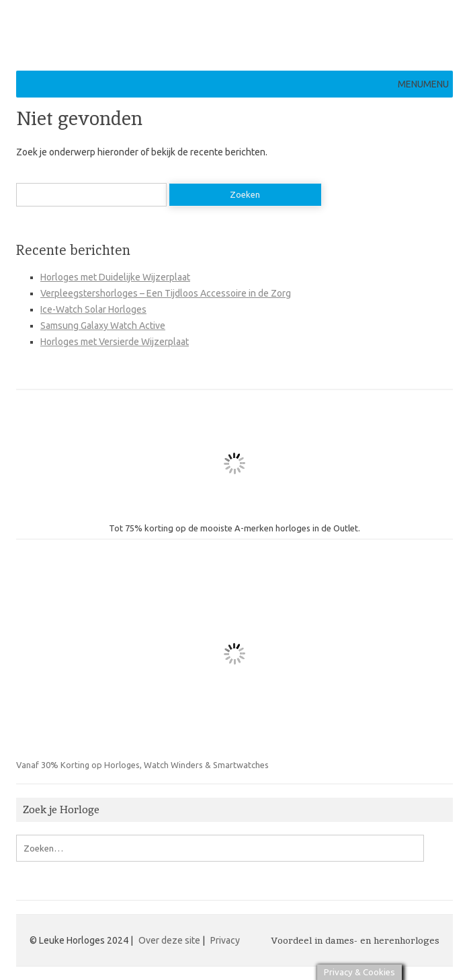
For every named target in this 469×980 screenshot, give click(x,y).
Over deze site (169, 940)
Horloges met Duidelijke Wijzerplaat (115, 277)
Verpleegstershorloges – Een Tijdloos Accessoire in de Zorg (166, 293)
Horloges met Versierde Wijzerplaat (115, 342)
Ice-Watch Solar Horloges (93, 309)
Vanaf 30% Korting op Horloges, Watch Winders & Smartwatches (176, 661)
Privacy (225, 940)
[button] (423, 84)
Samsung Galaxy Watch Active (103, 326)
